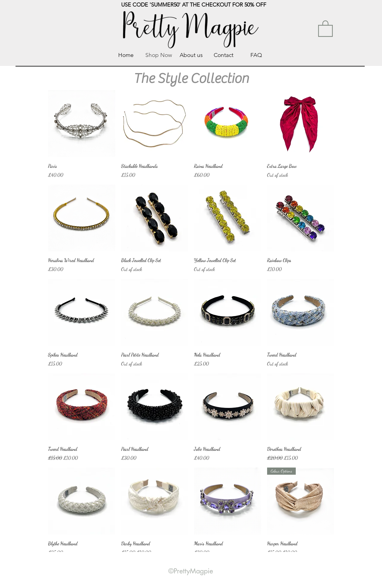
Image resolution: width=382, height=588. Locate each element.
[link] (325, 28)
